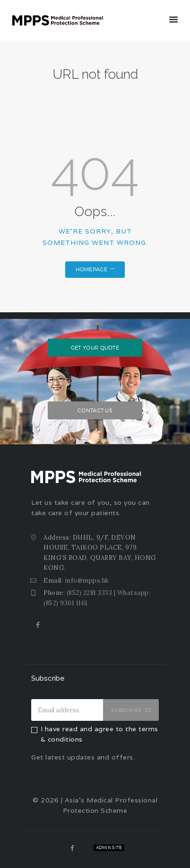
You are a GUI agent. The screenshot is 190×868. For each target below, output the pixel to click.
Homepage (91, 269)
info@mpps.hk (87, 580)
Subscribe (127, 710)
